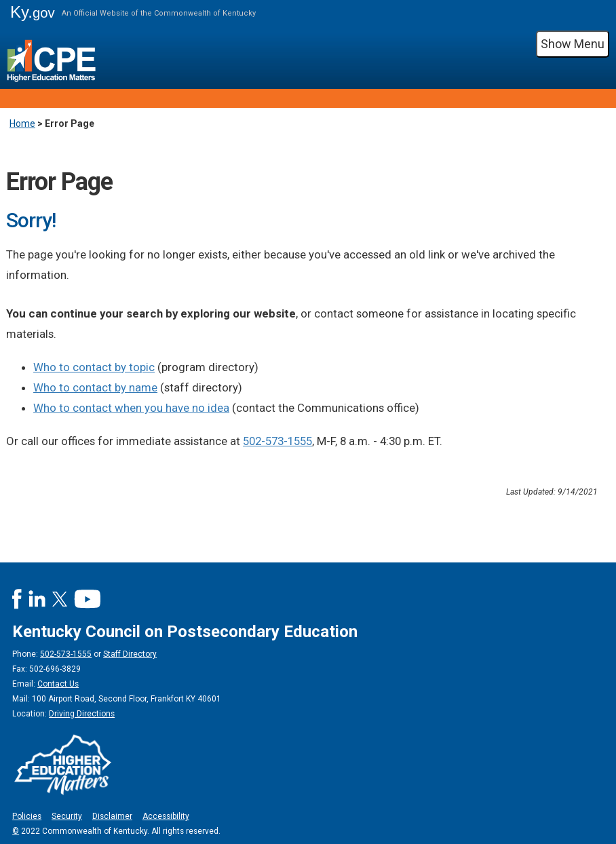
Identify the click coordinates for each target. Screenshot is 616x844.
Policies (27, 816)
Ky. (33, 12)
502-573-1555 (277, 441)
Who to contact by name (95, 387)
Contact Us (58, 684)
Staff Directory (130, 654)
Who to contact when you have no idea (131, 408)
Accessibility (166, 816)
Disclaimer (112, 816)
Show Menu (573, 44)
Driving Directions (82, 714)
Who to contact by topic (94, 367)
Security (67, 816)
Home (22, 123)
